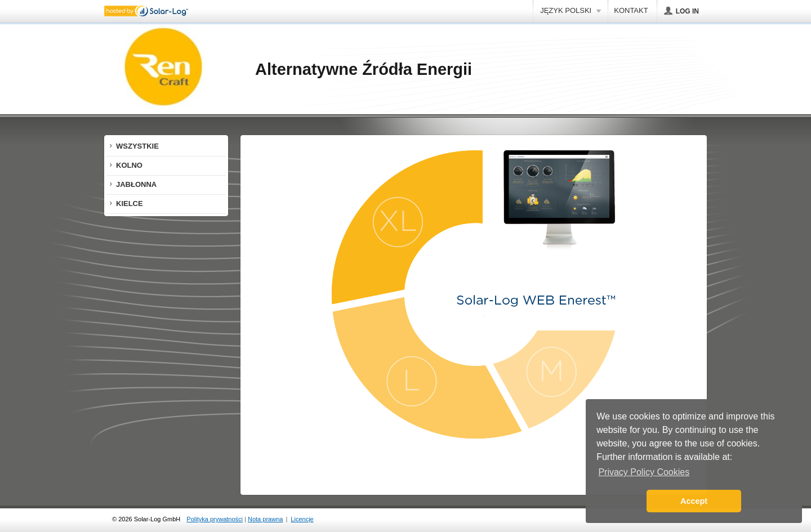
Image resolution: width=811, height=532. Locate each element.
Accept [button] (694, 501)
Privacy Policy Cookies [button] (644, 472)
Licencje (302, 519)
